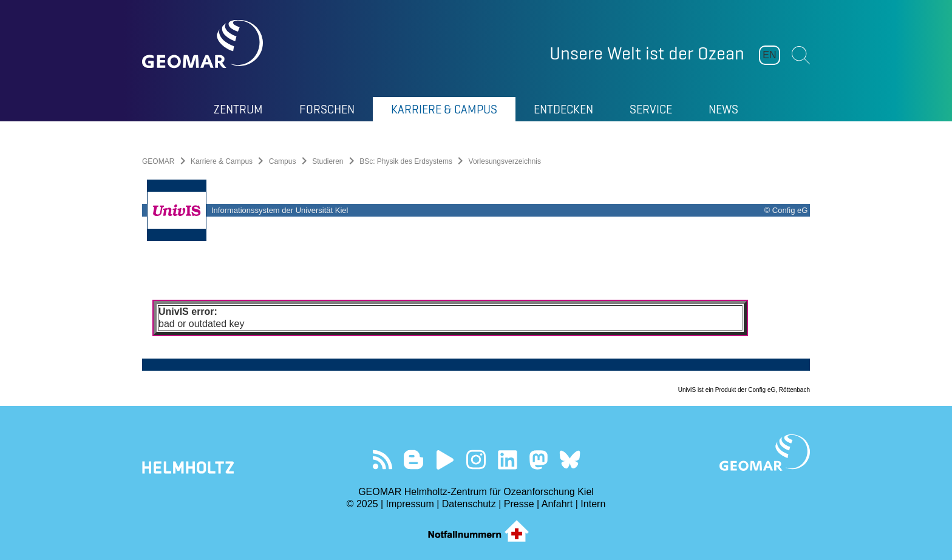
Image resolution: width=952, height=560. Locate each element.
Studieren (328, 161)
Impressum (410, 504)
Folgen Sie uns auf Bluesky (570, 460)
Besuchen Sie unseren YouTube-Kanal (445, 460)
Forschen (327, 109)
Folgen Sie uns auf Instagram (476, 460)
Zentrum (238, 109)
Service (651, 109)
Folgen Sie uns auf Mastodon (538, 460)
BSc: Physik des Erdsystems (406, 161)
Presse (519, 504)
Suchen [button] (801, 55)
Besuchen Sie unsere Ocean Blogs (414, 460)
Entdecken (563, 109)
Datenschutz (469, 504)
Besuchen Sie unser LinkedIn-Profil (507, 460)
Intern (593, 504)
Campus (283, 161)
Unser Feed (382, 460)
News (723, 109)
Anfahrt (557, 504)
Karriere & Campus (444, 109)
